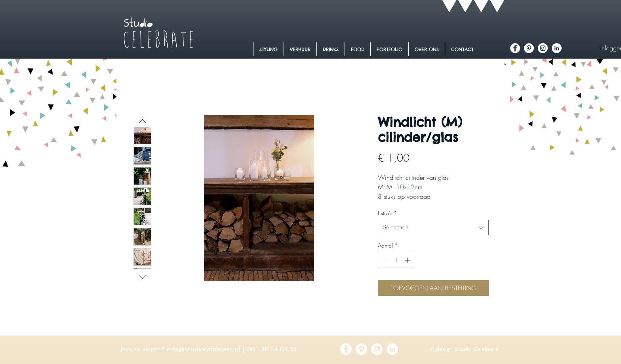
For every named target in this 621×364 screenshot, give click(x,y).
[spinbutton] (396, 260)
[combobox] (433, 228)
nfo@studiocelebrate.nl (204, 349)
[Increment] (408, 260)
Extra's (388, 213)
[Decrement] (384, 260)
